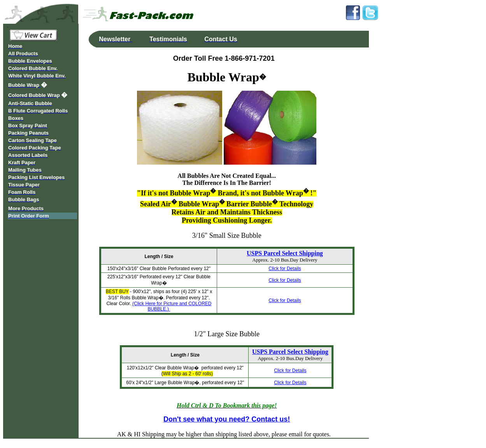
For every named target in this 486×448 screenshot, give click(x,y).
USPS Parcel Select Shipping (285, 253)
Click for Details (285, 269)
